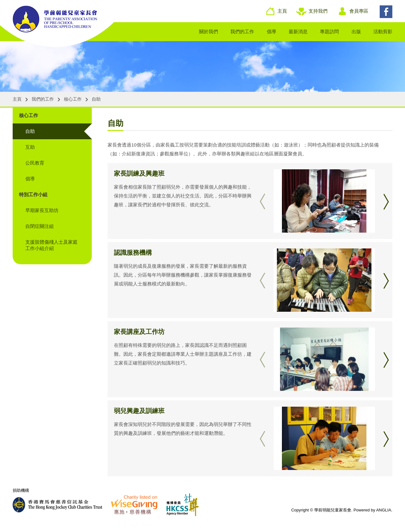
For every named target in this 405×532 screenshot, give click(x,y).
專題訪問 (329, 31)
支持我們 (318, 11)
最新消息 (298, 31)
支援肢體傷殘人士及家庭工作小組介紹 (51, 245)
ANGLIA (384, 510)
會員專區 (359, 11)
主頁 (282, 11)
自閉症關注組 (40, 226)
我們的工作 (242, 31)
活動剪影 (383, 31)
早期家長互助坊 (42, 210)
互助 (30, 147)
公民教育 (35, 163)
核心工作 (73, 99)
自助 (96, 99)
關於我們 (209, 31)
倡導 (271, 31)
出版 (356, 31)
